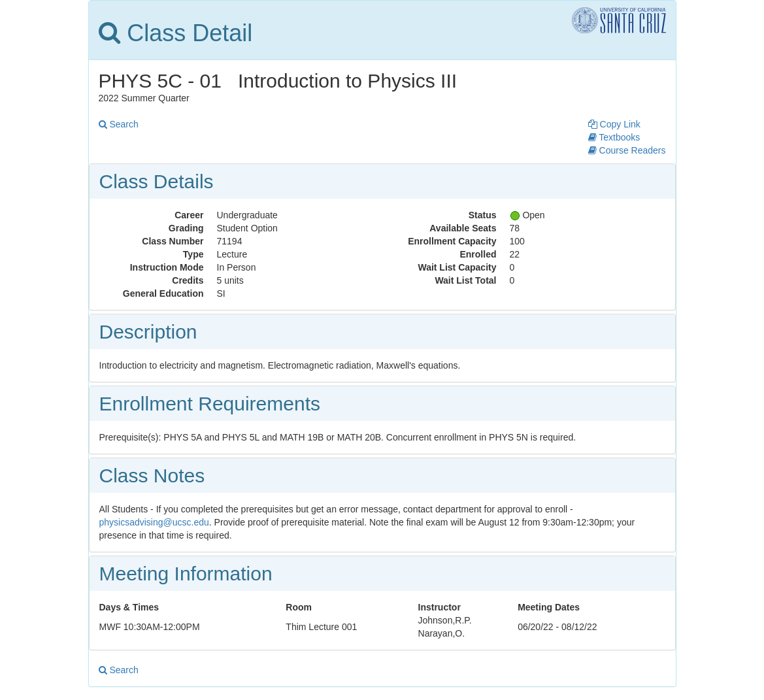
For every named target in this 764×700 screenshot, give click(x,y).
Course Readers (627, 150)
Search (119, 124)
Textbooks (614, 137)
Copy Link (614, 124)
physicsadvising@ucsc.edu (154, 522)
